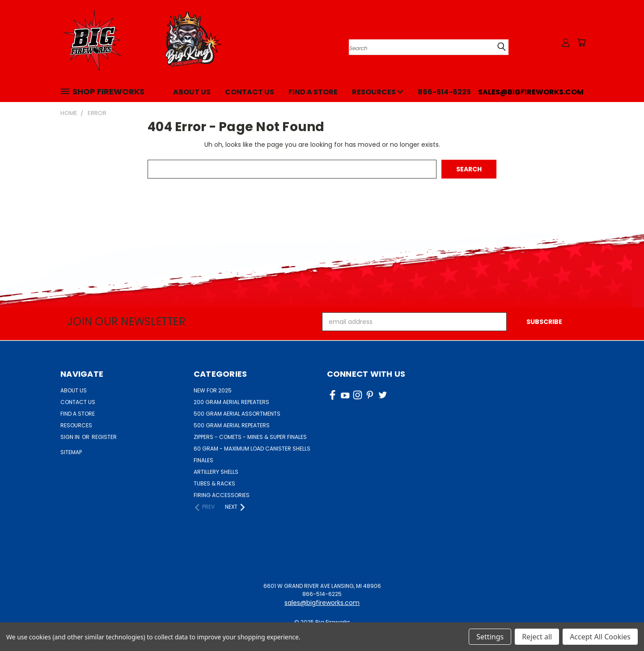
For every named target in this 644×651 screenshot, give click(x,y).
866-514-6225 (444, 92)
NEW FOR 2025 (213, 390)
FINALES (203, 460)
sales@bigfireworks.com (531, 92)
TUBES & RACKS (214, 483)
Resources (378, 92)
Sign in (71, 437)
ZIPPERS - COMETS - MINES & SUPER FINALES (250, 437)
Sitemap (71, 452)
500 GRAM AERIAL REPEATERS (232, 425)
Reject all (537, 637)
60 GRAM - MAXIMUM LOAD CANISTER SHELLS (252, 449)
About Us (192, 92)
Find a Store (313, 92)
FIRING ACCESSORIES (222, 495)
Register (104, 437)
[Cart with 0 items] (581, 43)
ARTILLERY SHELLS (216, 472)
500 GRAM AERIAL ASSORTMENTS (237, 414)
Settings (490, 637)
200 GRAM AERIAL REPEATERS (231, 402)
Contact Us (250, 92)
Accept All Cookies (600, 637)
